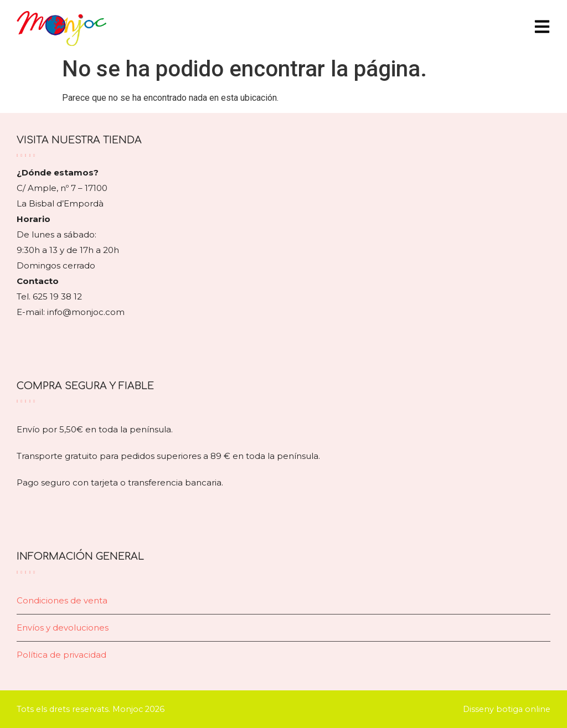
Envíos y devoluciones (63, 628)
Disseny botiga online (507, 709)
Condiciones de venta (62, 600)
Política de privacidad (61, 655)
